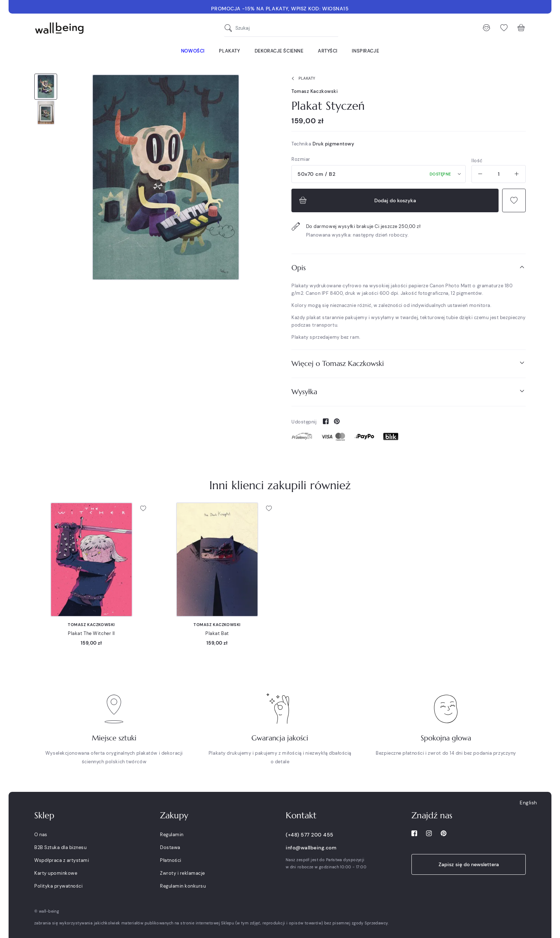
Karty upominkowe (56, 873)
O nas (41, 835)
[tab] (409, 268)
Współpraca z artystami (62, 860)
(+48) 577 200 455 (310, 835)
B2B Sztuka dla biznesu (60, 847)
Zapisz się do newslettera (469, 864)
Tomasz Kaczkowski (315, 91)
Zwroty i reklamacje (182, 873)
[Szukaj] (230, 28)
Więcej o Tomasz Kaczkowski (409, 363)
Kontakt (301, 815)
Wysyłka (409, 391)
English (528, 803)
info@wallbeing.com (311, 848)
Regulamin (172, 835)
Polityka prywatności (58, 886)
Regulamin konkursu (183, 886)
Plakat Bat (217, 633)
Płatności (171, 860)
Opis (409, 267)
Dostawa (170, 847)
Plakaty (302, 79)
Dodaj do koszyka (357, 200)
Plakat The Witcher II (91, 633)
